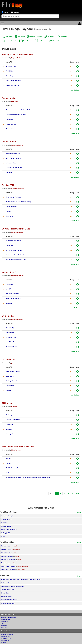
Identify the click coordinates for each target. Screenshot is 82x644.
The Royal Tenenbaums (13, 381)
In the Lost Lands (7, 583)
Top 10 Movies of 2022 (8, 566)
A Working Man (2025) (8, 603)
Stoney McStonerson (18, 145)
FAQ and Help (6, 636)
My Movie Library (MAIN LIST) (16, 229)
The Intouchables (11, 206)
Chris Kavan (21, 570)
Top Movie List (8, 98)
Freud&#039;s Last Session (10, 600)
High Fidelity (10, 376)
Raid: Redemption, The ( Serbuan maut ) (18, 202)
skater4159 (16, 549)
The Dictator (10, 284)
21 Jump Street (10, 434)
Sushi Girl (4, 523)
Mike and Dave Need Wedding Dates (12, 586)
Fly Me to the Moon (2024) (9, 529)
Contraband (9, 424)
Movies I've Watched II (8, 560)
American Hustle (11, 66)
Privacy (4, 642)
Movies (6, 12)
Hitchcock (9, 303)
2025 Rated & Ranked (8, 570)
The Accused (10, 245)
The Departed (10, 386)
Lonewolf (14, 406)
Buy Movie (9, 36)
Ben (14, 563)
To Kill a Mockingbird (12, 468)
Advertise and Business (9, 618)
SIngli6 (15, 546)
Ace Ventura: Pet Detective (14, 250)
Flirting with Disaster (12, 85)
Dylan (19, 560)
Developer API (6, 620)
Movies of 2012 (9, 272)
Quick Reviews (28, 41)
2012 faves (7, 403)
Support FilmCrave (7, 634)
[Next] (77, 493)
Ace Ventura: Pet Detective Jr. (15, 255)
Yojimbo (8, 463)
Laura (14, 553)
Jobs (3, 624)
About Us (4, 626)
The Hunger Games (12, 415)
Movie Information (12, 41)
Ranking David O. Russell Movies (17, 54)
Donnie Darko (10, 129)
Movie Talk (56, 41)
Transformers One (7, 526)
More (78, 513)
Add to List (21, 36)
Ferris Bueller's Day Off (13, 371)
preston (14, 363)
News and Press (6, 638)
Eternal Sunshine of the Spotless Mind (18, 110)
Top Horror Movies (7, 556)
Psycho (8, 458)
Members (16, 12)
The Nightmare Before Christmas (16, 115)
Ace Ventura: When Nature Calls (16, 260)
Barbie (3, 536)
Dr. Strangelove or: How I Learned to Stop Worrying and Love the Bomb (28, 478)
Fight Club (9, 390)
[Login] (80, 24)
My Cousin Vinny (11, 337)
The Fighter (9, 71)
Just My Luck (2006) (7, 590)
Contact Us (5, 622)
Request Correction (36, 36)
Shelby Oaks (5, 593)
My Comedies (8, 316)
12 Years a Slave (11, 163)
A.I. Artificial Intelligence (13, 241)
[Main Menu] (2, 24)
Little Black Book (11, 342)
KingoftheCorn (16, 450)
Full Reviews (42, 41)
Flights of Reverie (7, 596)
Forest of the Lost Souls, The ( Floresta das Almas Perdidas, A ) (21, 579)
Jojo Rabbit (9, 172)
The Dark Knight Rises (13, 420)
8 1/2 (7, 473)
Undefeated (9, 216)
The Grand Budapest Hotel (14, 168)
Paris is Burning (11, 124)
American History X (7, 516)
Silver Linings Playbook (13, 81)
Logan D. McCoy (17, 58)
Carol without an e (17, 232)
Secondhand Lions (12, 347)
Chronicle (9, 429)
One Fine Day (10, 328)
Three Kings (10, 76)
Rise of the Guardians (13, 294)
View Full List (75, 90)
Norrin (17, 556)
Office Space (10, 332)
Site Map (4, 628)
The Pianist (9, 119)
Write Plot (51, 36)
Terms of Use (5, 640)
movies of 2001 (6, 549)
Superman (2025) (7, 519)
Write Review (63, 36)
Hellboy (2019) (6, 533)
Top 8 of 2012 (8, 185)
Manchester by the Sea (13, 154)
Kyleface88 (15, 101)
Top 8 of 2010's (9, 142)
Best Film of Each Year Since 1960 (18, 447)
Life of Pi (9, 211)
